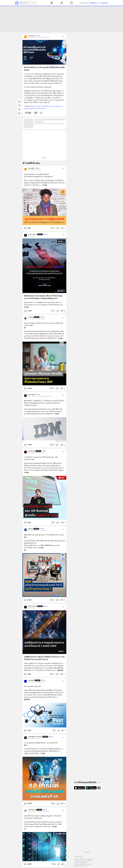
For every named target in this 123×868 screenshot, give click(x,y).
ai (41, 113)
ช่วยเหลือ (82, 859)
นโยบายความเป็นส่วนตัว (81, 862)
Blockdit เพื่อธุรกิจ (79, 866)
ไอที (36, 113)
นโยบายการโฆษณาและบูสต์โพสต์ (83, 861)
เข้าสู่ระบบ (93, 3)
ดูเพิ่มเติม (60, 670)
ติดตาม (38, 36)
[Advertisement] (61, 19)
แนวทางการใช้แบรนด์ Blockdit (82, 864)
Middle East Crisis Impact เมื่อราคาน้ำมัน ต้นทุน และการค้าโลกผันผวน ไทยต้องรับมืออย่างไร (43, 297)
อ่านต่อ (45, 185)
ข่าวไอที (28, 113)
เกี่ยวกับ (76, 859)
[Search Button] (21, 3)
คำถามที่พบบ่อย (89, 859)
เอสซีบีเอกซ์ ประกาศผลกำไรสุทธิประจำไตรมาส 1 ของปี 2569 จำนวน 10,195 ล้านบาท (44, 658)
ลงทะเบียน (104, 3)
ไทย (85, 866)
